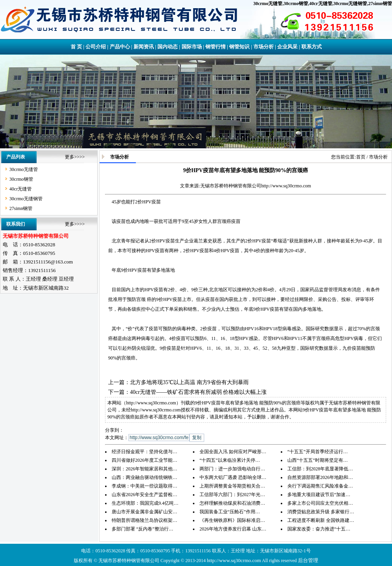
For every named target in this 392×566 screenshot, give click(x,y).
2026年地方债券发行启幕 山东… (233, 529)
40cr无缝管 (321, 4)
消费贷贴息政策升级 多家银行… (321, 512)
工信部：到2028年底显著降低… (320, 469)
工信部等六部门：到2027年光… (232, 495)
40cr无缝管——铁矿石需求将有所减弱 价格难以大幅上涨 (198, 392)
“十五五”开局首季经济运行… (318, 452)
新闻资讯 (144, 47)
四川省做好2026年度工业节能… (144, 460)
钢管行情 (216, 47)
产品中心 (120, 47)
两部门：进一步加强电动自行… (232, 469)
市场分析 (264, 47)
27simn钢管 (380, 4)
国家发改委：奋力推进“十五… (319, 529)
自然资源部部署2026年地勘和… (320, 477)
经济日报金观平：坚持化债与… (144, 452)
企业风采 (287, 47)
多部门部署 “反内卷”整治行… (143, 529)
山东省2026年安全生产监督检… (144, 495)
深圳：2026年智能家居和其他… (144, 469)
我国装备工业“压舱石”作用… (230, 512)
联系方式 (312, 47)
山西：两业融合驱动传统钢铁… (144, 477)
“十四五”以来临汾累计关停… (230, 460)
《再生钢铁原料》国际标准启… (232, 520)
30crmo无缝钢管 (350, 4)
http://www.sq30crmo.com (286, 186)
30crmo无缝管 (268, 4)
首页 (361, 157)
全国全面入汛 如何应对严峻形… (233, 452)
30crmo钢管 (296, 4)
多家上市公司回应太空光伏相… (320, 503)
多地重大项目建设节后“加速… (319, 495)
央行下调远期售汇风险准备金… (320, 486)
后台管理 (308, 560)
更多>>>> (75, 157)
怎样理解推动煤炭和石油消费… (232, 503)
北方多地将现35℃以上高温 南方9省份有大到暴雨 (189, 382)
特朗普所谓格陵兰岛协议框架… (144, 520)
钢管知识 (239, 47)
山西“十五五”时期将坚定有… (318, 460)
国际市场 (192, 47)
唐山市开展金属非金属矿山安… (144, 512)
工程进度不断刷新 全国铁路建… (321, 520)
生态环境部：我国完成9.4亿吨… (145, 503)
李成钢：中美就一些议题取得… (144, 486)
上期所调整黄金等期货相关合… (232, 486)
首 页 (76, 47)
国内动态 (167, 47)
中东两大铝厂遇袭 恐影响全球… (233, 477)
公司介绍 (96, 47)
